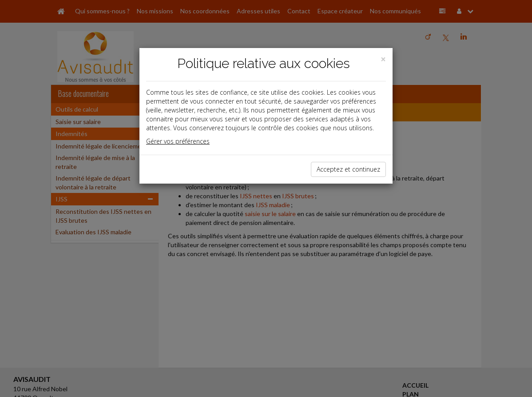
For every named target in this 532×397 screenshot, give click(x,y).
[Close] (383, 59)
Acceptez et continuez (348, 169)
